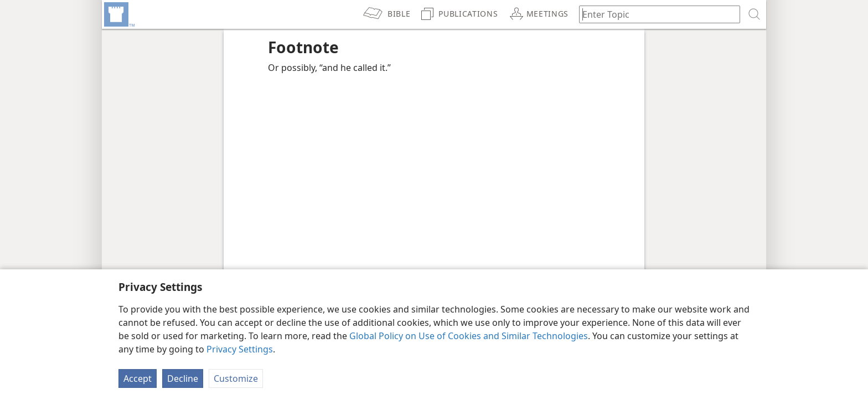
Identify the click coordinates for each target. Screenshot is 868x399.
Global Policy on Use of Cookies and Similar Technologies (469, 336)
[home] (118, 14)
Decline (183, 378)
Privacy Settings (240, 349)
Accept (138, 378)
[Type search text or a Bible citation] (654, 14)
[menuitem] (118, 14)
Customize (236, 378)
